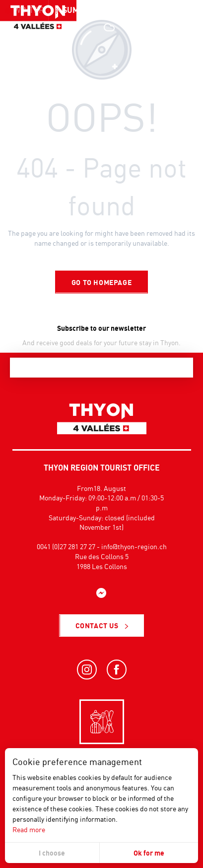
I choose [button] (52, 853)
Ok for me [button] (149, 853)
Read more (29, 829)
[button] (173, 27)
